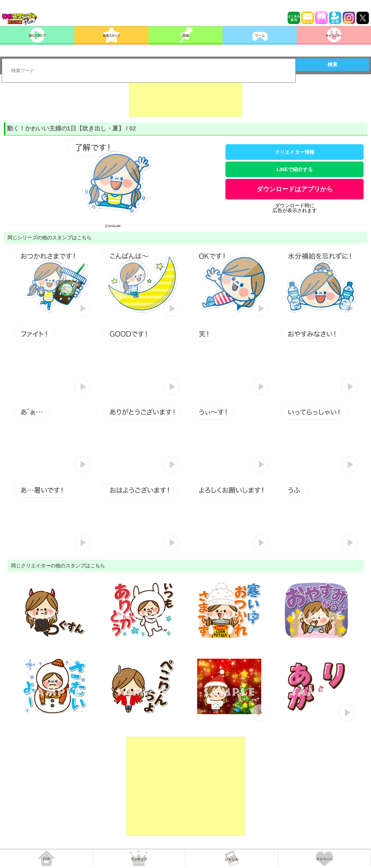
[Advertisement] (185, 99)
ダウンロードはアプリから (295, 189)
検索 (332, 64)
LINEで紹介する (295, 169)
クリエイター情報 (295, 152)
